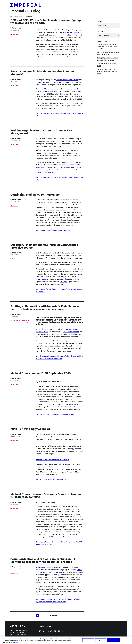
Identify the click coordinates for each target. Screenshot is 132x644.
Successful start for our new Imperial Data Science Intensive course (44, 246)
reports (77, 30)
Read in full (53, 230)
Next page (53, 616)
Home (12, 16)
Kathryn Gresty (16, 28)
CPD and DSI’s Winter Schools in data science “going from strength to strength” (46, 22)
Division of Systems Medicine (67, 80)
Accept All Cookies (114, 640)
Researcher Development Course (52, 459)
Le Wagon (63, 282)
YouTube (48, 632)
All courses (14, 34)
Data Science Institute (71, 32)
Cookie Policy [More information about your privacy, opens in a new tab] (15, 642)
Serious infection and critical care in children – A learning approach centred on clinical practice (43, 560)
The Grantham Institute (61, 167)
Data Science (15, 259)
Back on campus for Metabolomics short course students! (42, 73)
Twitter (44, 632)
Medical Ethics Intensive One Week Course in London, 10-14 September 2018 (46, 496)
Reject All (101, 640)
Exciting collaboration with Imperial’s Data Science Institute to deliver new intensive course (45, 308)
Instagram (59, 632)
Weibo (63, 632)
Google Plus (55, 632)
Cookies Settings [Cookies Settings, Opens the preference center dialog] (88, 640)
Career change (15, 320)
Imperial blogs (18, 16)
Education (29, 323)
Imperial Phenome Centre (45, 82)
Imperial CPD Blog (25, 11)
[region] (66, 640)
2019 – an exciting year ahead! (31, 429)
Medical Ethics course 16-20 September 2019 (41, 373)
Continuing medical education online (35, 195)
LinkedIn (51, 632)
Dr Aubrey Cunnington (44, 567)
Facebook (40, 632)
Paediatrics (14, 573)
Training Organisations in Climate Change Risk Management (41, 132)
